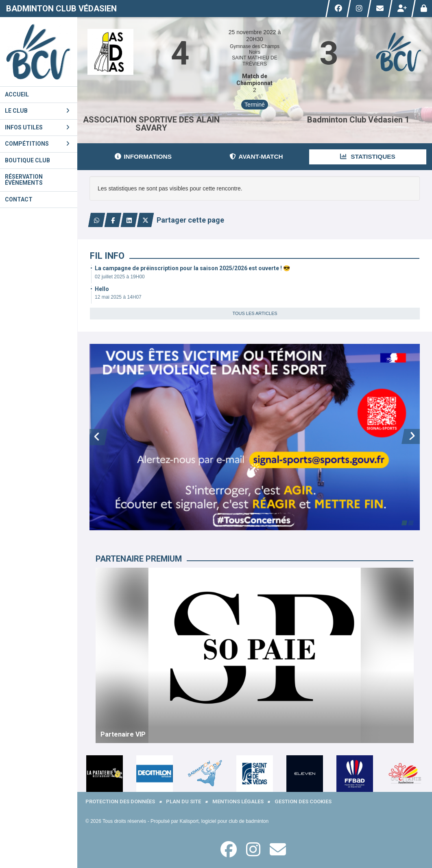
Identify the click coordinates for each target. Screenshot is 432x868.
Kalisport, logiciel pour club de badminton (224, 821)
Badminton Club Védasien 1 (358, 120)
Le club (37, 111)
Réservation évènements (24, 180)
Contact (19, 199)
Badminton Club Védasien (61, 9)
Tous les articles (255, 313)
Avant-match (256, 156)
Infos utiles (37, 127)
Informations (143, 156)
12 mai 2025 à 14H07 (118, 297)
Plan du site (183, 801)
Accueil (17, 94)
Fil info (107, 256)
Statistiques (368, 156)
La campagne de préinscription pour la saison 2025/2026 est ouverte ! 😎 (192, 268)
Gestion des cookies (303, 801)
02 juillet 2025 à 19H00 (120, 277)
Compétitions (37, 144)
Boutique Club (27, 160)
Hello (102, 289)
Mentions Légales (238, 801)
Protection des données (120, 801)
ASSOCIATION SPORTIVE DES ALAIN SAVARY (151, 124)
